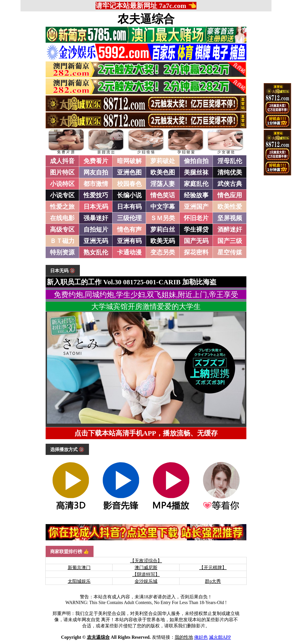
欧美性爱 (230, 207)
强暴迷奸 (96, 218)
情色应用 (230, 195)
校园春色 (129, 184)
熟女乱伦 (96, 252)
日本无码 (96, 207)
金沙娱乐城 (146, 581)
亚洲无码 (96, 241)
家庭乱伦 (196, 184)
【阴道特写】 (146, 574)
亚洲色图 (129, 172)
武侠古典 (230, 184)
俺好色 (201, 637)
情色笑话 (163, 195)
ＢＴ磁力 (62, 241)
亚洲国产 (196, 207)
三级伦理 (129, 218)
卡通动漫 (129, 252)
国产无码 (196, 241)
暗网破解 (129, 161)
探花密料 (196, 252)
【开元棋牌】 (213, 567)
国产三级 (230, 241)
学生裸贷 (196, 230)
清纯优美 (230, 172)
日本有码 (129, 207)
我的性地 (184, 637)
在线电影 (62, 218)
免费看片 (96, 161)
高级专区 (62, 230)
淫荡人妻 (163, 184)
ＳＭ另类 (163, 218)
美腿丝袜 (196, 172)
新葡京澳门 (79, 567)
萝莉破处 (163, 161)
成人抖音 (62, 161)
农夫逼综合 (146, 19)
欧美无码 (163, 241)
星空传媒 (230, 252)
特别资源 (62, 252)
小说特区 (62, 184)
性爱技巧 (96, 195)
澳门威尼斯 (146, 567)
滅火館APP (220, 637)
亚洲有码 (129, 241)
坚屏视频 (230, 218)
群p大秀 (213, 581)
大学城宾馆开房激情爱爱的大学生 (146, 306)
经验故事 (196, 195)
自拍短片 (96, 230)
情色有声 (129, 230)
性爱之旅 (62, 207)
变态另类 (163, 252)
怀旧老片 (196, 218)
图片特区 (62, 172)
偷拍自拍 (196, 161)
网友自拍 (96, 172)
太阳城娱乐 (79, 581)
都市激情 (96, 184)
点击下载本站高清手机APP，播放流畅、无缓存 (146, 433)
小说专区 (62, 195)
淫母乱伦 (230, 161)
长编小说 (129, 195)
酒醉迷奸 (230, 230)
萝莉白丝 (163, 230)
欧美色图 (163, 172)
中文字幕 (163, 207)
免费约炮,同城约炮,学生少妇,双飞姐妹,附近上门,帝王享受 (146, 295)
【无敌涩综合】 (146, 561)
